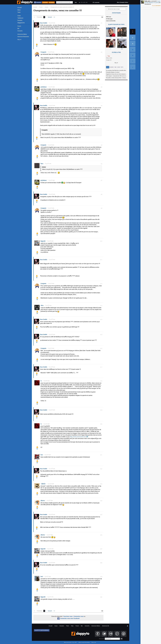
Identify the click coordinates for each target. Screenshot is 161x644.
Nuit (76, 2)
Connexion (39, 2)
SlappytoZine (21, 23)
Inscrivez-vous (68, 616)
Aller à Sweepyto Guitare (122, 2)
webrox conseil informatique (84, 642)
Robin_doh (147, 1)
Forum (19, 26)
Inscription (52, 2)
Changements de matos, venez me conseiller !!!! (62, 7)
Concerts (20, 31)
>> (54, 17)
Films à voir (94, 642)
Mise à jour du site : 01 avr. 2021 (70, 642)
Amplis (47, 7)
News (19, 10)
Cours (19, 16)
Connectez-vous (79, 616)
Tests (19, 12)
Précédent (40, 17)
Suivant (50, 17)
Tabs (115, 67)
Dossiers (20, 20)
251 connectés (96, 2)
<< (34, 17)
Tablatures (20, 18)
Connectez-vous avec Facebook (68, 618)
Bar (18, 29)
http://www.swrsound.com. (78, 437)
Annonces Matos (22, 34)
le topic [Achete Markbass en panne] (152, 2)
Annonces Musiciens (23, 37)
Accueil (20, 8)
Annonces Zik (106, 626)
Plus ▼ (19, 40)
